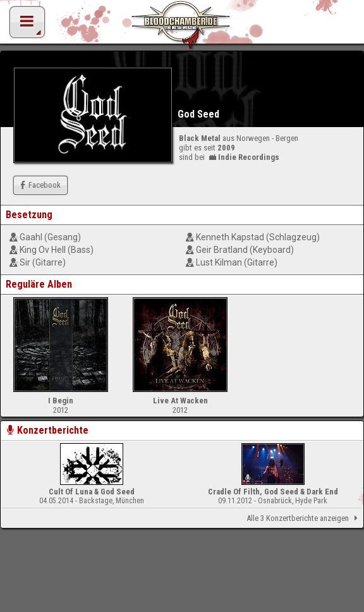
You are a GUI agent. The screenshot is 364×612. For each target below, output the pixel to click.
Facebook (39, 185)
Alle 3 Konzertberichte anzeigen (304, 518)
